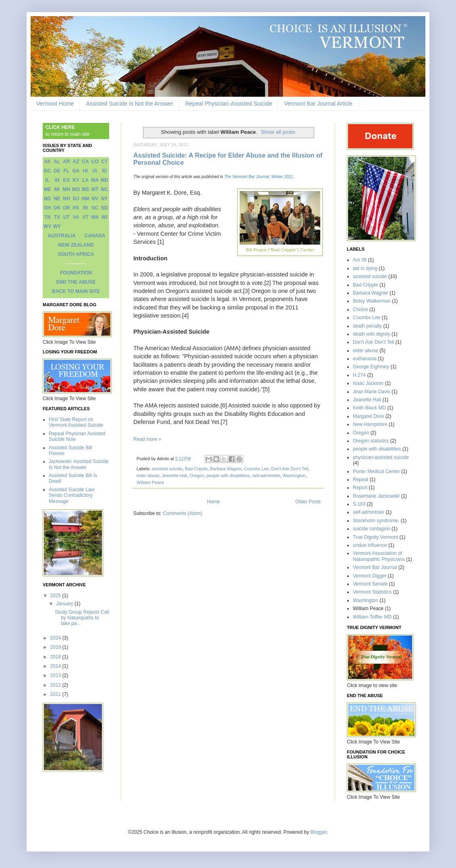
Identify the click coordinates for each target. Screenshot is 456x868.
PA (76, 208)
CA (85, 162)
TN (48, 217)
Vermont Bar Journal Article (318, 104)
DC (47, 171)
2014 (56, 666)
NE (57, 199)
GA (76, 171)
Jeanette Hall (174, 476)
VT (85, 217)
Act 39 (360, 260)
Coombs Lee (256, 469)
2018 (56, 657)
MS (85, 189)
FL (67, 171)
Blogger (319, 832)
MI (57, 189)
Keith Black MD (369, 408)
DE (57, 171)
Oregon (197, 476)
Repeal (361, 480)
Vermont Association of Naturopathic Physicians (379, 556)
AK (47, 162)
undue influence (370, 545)
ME (48, 189)
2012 (56, 685)
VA (76, 217)
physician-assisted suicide (381, 457)
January (65, 604)
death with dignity (372, 334)
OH (48, 208)
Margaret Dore (368, 416)
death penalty (367, 326)
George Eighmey (371, 367)
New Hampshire (370, 424)
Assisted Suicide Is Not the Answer (129, 104)
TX (57, 217)
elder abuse (148, 476)
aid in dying (365, 268)
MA (95, 180)
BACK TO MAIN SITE (76, 291)
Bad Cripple (196, 469)
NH (66, 199)
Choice (360, 309)
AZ (76, 162)
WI (105, 217)
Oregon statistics (371, 441)
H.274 (359, 375)
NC (105, 189)
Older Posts (308, 502)
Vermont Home (55, 104)
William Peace (150, 482)
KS (67, 180)
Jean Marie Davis (372, 392)
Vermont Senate (370, 584)
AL (57, 162)
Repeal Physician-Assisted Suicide (229, 104)
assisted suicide (167, 469)
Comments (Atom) (182, 513)
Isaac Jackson (368, 383)
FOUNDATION (76, 273)
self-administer (266, 476)
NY (105, 199)
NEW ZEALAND (76, 245)
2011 (56, 694)
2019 (56, 647)
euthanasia (365, 359)
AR (66, 162)
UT (66, 217)
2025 (56, 596)
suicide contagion (372, 529)
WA (95, 217)
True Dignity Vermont (375, 537)
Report (360, 488)
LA (85, 180)
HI (85, 171)
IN (57, 180)
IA (95, 171)
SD (105, 208)
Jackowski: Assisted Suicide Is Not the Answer (79, 464)
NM (86, 199)
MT (95, 189)
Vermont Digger (370, 576)
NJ (76, 199)
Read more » (147, 439)
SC (95, 208)
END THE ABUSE (76, 282)
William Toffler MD (372, 617)
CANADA (95, 236)
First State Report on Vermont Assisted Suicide (76, 422)
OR (66, 208)
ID (104, 171)
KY (76, 180)
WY (57, 226)
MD (105, 180)
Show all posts (278, 132)
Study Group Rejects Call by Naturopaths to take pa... (82, 618)
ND (47, 199)
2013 (56, 675)
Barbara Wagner (226, 469)
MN (67, 189)
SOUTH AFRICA (76, 254)
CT (104, 162)
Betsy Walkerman (372, 301)
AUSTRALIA (61, 236)
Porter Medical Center (376, 471)
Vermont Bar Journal (375, 567)
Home (213, 502)
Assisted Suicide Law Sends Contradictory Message (72, 495)
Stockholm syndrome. (376, 521)
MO (76, 189)
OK (57, 208)
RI (85, 208)
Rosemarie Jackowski (376, 496)
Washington (294, 476)
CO (95, 162)
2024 (56, 638)
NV (95, 199)
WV (47, 226)
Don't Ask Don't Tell (290, 469)
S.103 (359, 504)
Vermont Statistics (372, 592)
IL (47, 180)
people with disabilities (228, 476)
